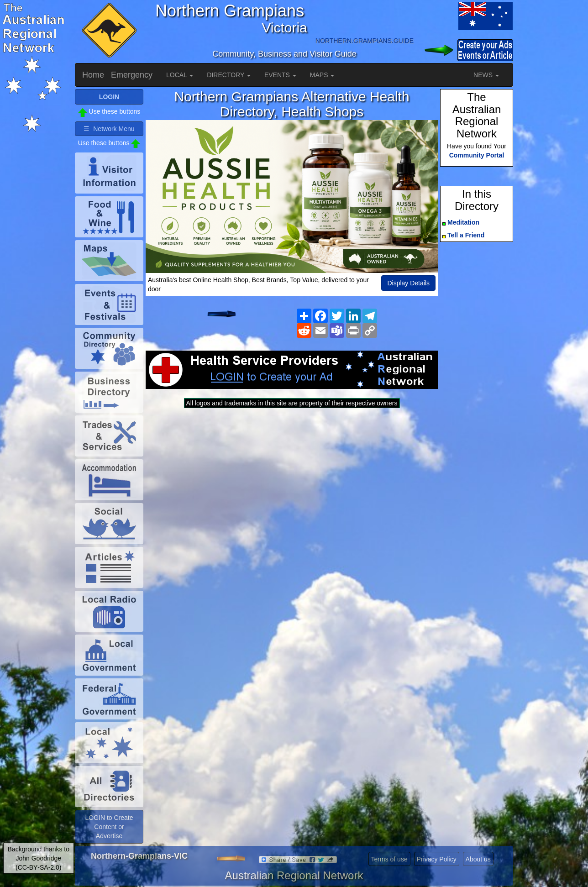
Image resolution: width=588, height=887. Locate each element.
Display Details (408, 283)
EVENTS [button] (280, 75)
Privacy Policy (437, 859)
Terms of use (389, 859)
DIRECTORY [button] (229, 75)
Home (93, 75)
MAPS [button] (322, 75)
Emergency (132, 75)
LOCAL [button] (180, 75)
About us (478, 859)
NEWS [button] (486, 75)
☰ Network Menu (109, 129)
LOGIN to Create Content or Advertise (109, 827)
